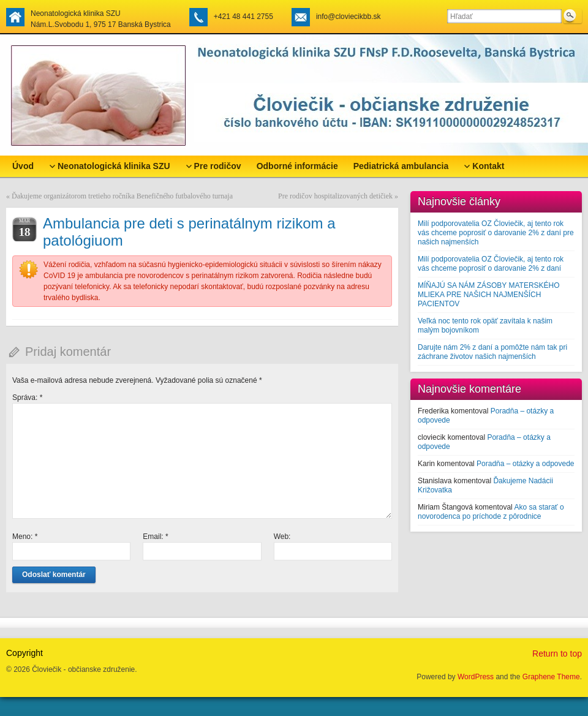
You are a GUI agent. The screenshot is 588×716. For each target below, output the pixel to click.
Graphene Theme (551, 677)
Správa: (27, 398)
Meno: (25, 537)
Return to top (557, 654)
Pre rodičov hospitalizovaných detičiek (335, 196)
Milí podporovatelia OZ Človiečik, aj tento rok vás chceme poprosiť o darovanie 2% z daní (491, 264)
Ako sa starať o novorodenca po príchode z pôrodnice (491, 512)
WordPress (476, 677)
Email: (155, 537)
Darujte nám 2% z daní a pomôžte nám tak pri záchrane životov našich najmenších (492, 352)
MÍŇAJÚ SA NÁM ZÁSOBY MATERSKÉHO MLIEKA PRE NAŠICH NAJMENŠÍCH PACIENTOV (489, 295)
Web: (282, 537)
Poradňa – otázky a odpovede (525, 464)
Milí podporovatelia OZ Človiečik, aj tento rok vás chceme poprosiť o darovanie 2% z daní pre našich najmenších (496, 233)
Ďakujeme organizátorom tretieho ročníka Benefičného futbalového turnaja (122, 196)
